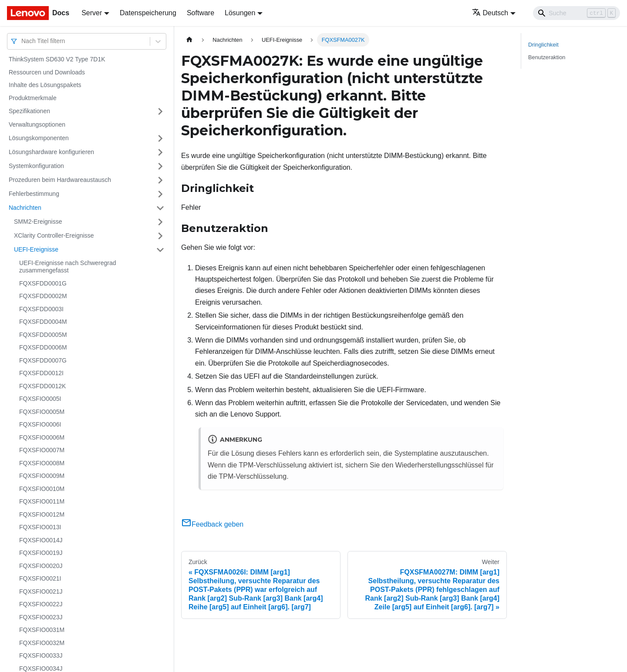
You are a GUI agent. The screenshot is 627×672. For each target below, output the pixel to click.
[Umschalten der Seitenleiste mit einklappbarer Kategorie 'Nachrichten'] (160, 208)
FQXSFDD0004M (43, 322)
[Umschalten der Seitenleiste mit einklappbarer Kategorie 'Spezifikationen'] (160, 111)
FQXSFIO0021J (41, 591)
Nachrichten (25, 208)
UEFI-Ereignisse (36, 249)
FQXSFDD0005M (43, 335)
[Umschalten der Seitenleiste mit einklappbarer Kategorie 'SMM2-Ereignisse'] (160, 222)
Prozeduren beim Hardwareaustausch (60, 180)
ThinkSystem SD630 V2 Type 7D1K (57, 59)
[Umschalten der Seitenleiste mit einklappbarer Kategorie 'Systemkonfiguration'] (160, 166)
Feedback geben (212, 524)
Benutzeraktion (547, 57)
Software (201, 13)
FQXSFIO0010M (42, 489)
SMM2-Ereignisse (38, 222)
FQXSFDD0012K (42, 386)
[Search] (576, 13)
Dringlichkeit (543, 45)
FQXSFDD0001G (43, 283)
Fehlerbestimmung (34, 194)
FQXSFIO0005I (40, 399)
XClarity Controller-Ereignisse (54, 235)
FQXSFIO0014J (41, 540)
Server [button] (92, 13)
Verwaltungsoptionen (37, 124)
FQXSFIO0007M (42, 450)
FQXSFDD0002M (43, 296)
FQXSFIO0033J (41, 655)
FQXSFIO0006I (40, 424)
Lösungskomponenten (39, 138)
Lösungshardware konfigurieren (51, 152)
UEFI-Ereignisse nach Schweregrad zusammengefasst (68, 267)
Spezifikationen (29, 111)
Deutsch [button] (490, 13)
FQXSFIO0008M (42, 463)
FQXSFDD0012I (41, 373)
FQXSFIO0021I (40, 578)
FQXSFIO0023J (41, 617)
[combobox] (22, 41)
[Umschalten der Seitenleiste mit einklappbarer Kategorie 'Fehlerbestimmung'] (160, 194)
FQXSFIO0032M (42, 643)
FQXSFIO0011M (42, 501)
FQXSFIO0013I (40, 527)
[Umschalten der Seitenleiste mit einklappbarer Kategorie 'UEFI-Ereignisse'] (160, 250)
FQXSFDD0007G (43, 360)
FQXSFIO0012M (42, 514)
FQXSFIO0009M (42, 476)
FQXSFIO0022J (41, 604)
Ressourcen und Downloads (47, 72)
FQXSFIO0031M (42, 630)
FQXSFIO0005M (42, 412)
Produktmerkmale (33, 98)
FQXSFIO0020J (41, 566)
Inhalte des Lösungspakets (45, 85)
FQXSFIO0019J (41, 553)
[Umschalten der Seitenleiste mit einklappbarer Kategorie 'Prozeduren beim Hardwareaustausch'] (160, 180)
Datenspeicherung (148, 13)
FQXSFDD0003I (41, 309)
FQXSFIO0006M (42, 437)
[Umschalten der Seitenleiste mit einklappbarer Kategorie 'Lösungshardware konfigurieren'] (160, 152)
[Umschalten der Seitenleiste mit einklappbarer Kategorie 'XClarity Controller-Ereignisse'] (160, 236)
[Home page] (189, 40)
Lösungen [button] (240, 13)
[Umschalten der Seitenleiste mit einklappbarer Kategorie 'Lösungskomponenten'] (160, 138)
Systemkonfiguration (36, 166)
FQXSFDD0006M (43, 347)
